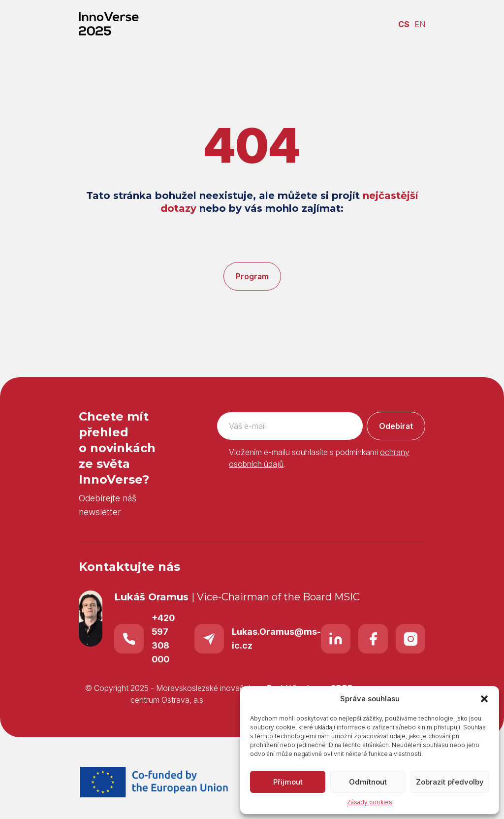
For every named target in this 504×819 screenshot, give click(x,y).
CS (404, 24)
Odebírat (396, 426)
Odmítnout (368, 782)
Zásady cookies (370, 802)
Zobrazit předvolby (450, 782)
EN (420, 24)
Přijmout (288, 782)
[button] (484, 699)
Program (252, 276)
